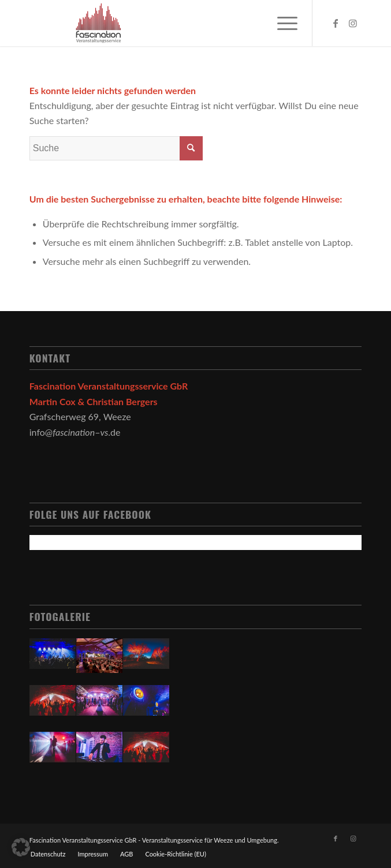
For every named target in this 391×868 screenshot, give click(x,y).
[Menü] (282, 23)
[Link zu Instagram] (353, 23)
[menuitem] (48, 854)
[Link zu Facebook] (336, 23)
